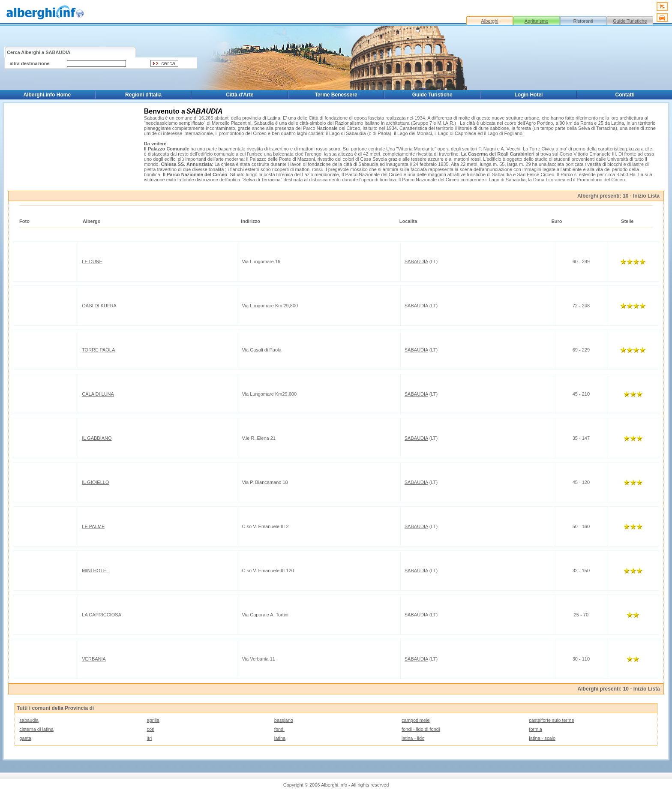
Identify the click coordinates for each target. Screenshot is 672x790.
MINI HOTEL (95, 571)
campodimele (415, 720)
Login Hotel (528, 95)
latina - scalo (542, 738)
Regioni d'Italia (143, 95)
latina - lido (413, 738)
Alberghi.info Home (47, 95)
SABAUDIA (416, 261)
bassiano (284, 720)
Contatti (625, 95)
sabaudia (29, 720)
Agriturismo (537, 21)
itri (150, 738)
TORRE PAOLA (98, 350)
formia (535, 729)
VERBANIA (94, 659)
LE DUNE (92, 261)
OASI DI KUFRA (99, 306)
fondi (279, 729)
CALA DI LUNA (98, 394)
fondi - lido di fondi (421, 729)
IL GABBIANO (97, 438)
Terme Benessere (336, 95)
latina (280, 738)
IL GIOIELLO (95, 482)
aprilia (153, 720)
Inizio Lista (646, 196)
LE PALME (93, 526)
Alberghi (489, 21)
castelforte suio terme (551, 720)
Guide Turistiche (630, 21)
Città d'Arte (240, 95)
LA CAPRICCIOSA (102, 615)
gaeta (25, 738)
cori (151, 729)
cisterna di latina (36, 729)
